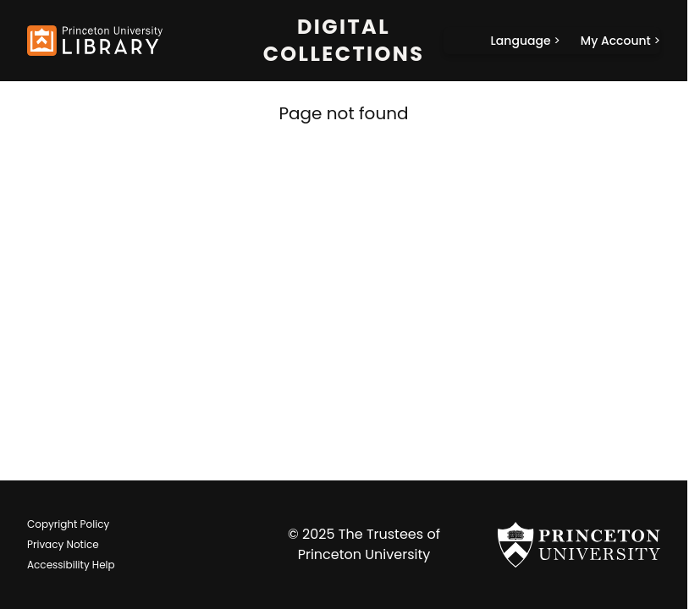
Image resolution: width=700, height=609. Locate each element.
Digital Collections (344, 41)
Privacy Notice (63, 544)
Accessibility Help (71, 565)
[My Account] (620, 41)
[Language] (526, 41)
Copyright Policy (68, 524)
